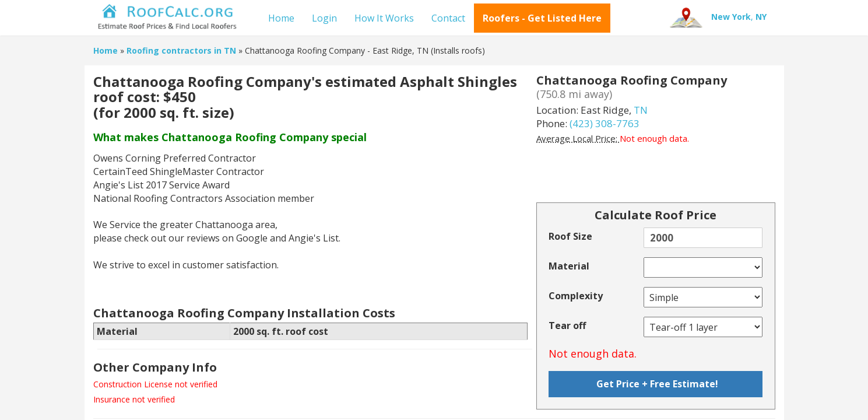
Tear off (567, 325)
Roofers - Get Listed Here (542, 18)
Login (324, 18)
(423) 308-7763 (605, 123)
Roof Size (570, 236)
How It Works (384, 18)
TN (641, 110)
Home (281, 18)
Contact (448, 18)
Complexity (576, 296)
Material (569, 266)
